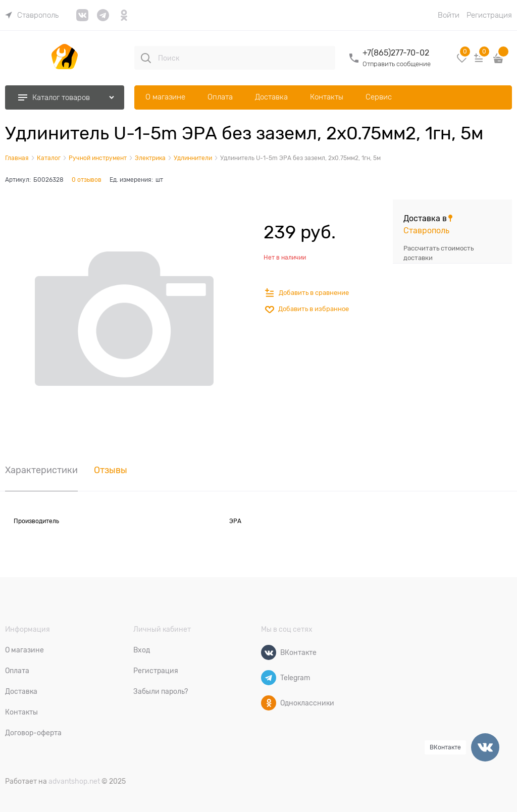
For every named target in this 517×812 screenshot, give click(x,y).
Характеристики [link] (41, 470)
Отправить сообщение (397, 64)
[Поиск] (146, 58)
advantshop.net (74, 781)
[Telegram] (269, 678)
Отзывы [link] (111, 470)
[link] (32, 15)
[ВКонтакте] (269, 652)
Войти (449, 15)
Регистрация (489, 15)
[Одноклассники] (269, 703)
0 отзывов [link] (87, 180)
